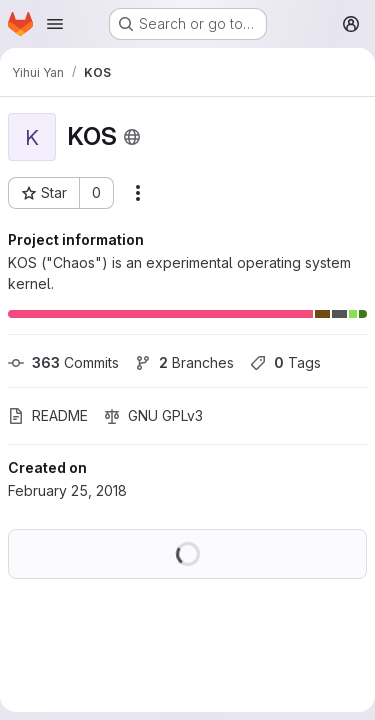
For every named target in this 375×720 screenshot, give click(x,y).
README (48, 415)
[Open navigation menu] (55, 24)
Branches (184, 362)
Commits (63, 362)
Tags (285, 362)
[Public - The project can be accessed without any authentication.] (132, 137)
